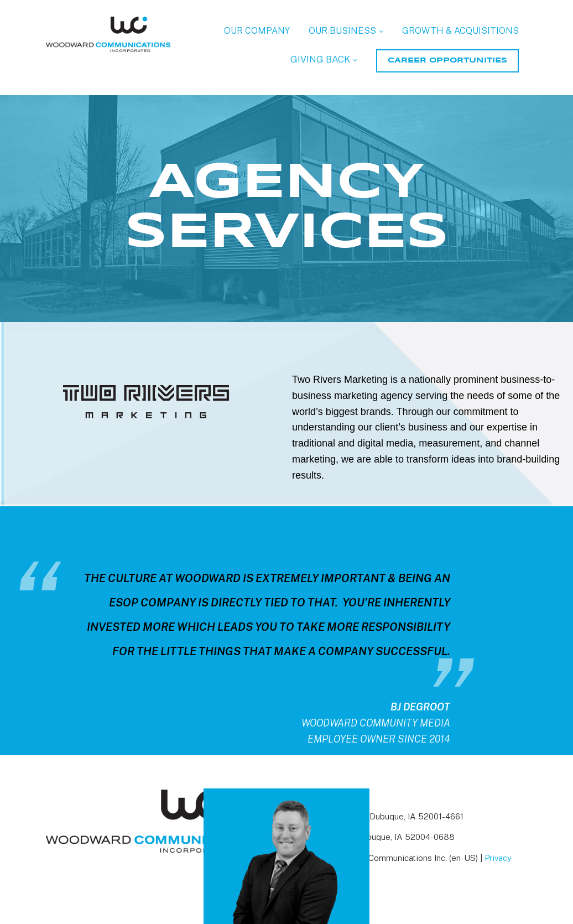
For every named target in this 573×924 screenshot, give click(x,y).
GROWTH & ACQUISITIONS (460, 31)
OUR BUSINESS (342, 30)
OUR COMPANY (257, 31)
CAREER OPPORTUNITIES (447, 61)
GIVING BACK (320, 59)
